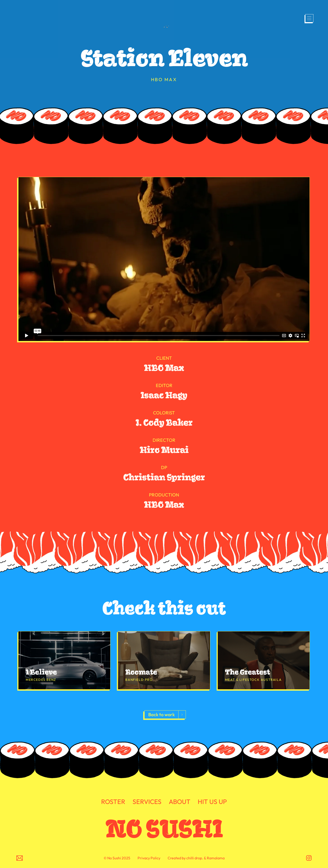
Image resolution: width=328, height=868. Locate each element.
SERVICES (147, 802)
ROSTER (113, 802)
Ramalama (216, 858)
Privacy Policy (149, 858)
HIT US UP (212, 802)
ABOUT (180, 802)
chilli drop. (195, 858)
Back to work (161, 715)
